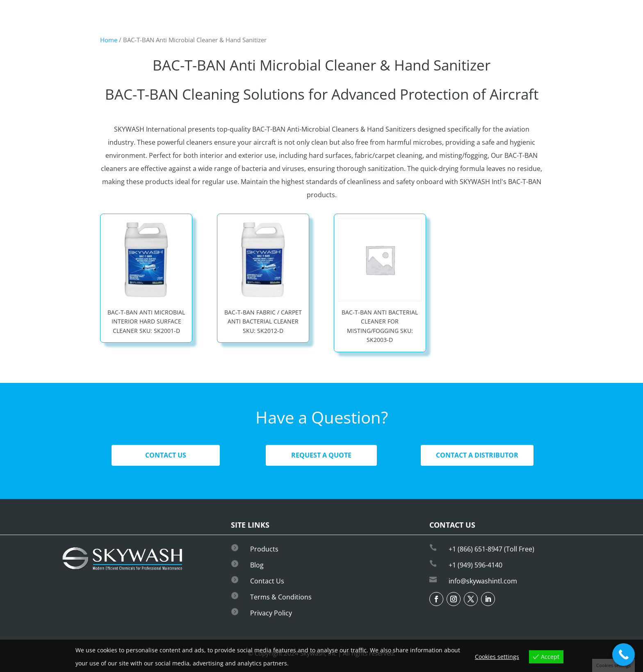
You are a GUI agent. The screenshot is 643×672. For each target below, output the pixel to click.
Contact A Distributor (477, 455)
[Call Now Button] (624, 655)
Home (109, 40)
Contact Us (166, 455)
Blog (257, 565)
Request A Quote (321, 455)
